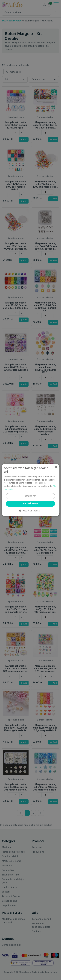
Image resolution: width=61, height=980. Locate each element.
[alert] (30, 490)
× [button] (56, 467)
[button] (30, 511)
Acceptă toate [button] (31, 504)
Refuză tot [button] (30, 496)
